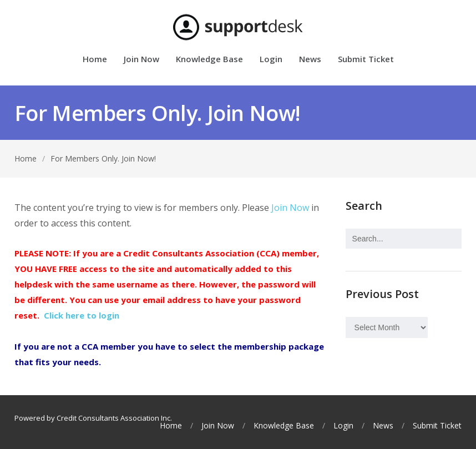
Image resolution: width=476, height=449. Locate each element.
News (310, 60)
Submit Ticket (366, 60)
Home (95, 60)
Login (271, 60)
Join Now (141, 60)
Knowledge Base (209, 60)
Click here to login (82, 315)
